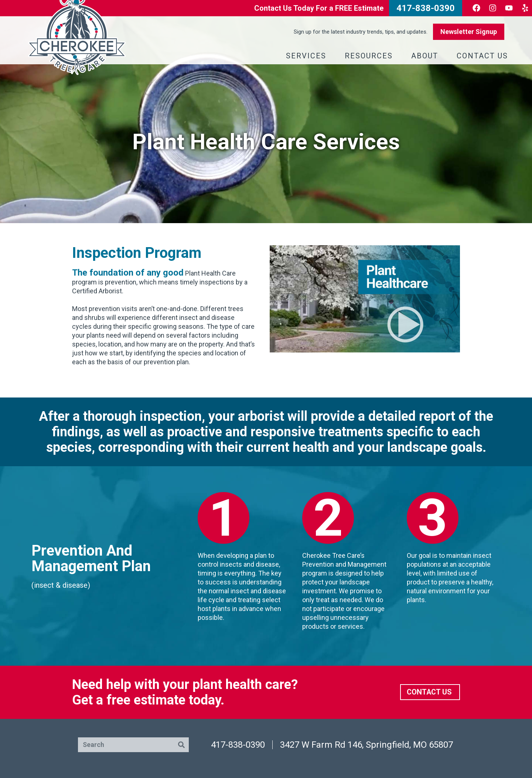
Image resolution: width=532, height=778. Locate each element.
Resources (371, 56)
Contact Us (484, 56)
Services (308, 56)
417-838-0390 (238, 745)
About (427, 56)
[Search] (181, 745)
